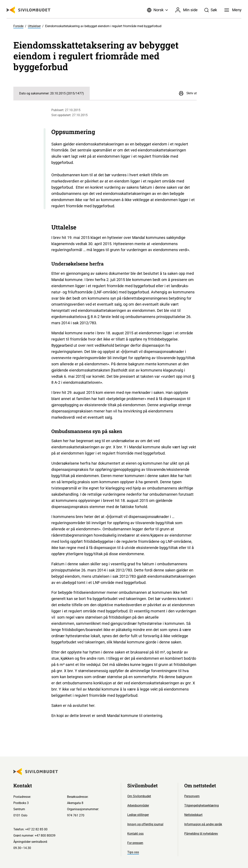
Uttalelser (34, 26)
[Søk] (211, 10)
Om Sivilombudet (139, 796)
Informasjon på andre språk (203, 824)
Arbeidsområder (138, 805)
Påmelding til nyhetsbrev (201, 834)
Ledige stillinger (138, 815)
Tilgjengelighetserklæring (201, 805)
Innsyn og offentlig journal (145, 824)
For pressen (135, 843)
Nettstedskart (193, 815)
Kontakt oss (135, 834)
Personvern (192, 796)
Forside (18, 26)
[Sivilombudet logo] (28, 10)
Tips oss (133, 852)
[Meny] (233, 10)
